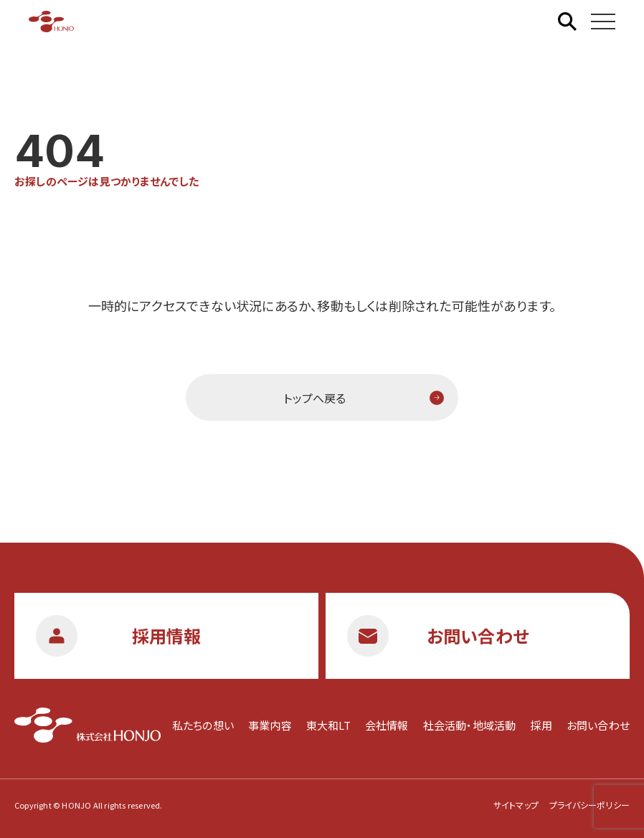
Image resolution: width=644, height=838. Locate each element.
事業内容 (270, 725)
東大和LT (328, 725)
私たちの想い (203, 725)
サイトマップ (516, 805)
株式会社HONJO (51, 22)
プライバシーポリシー (589, 805)
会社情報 (387, 725)
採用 (541, 725)
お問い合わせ (598, 725)
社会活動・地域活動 (470, 725)
